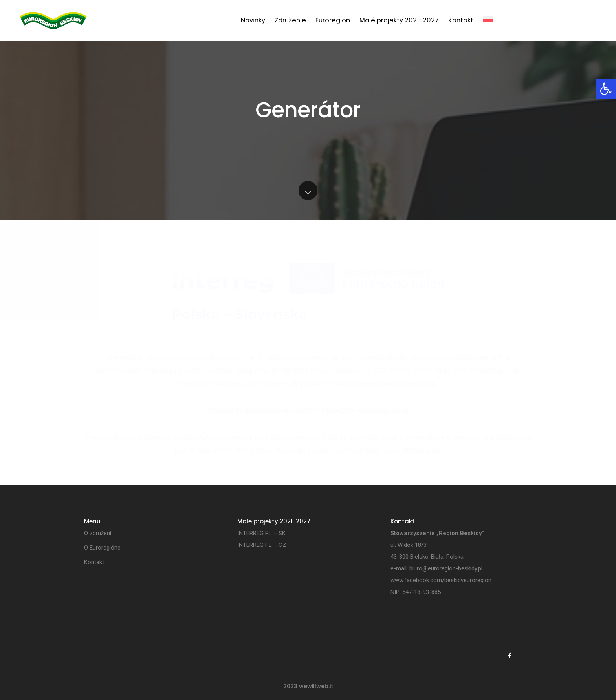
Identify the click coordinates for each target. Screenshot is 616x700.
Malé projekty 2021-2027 (399, 20)
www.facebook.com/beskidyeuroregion (441, 580)
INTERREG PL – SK (261, 533)
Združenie (290, 20)
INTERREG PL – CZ (262, 545)
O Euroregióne (102, 548)
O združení (98, 533)
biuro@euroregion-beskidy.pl (446, 568)
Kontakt (461, 20)
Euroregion (333, 20)
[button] (606, 89)
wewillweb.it (316, 686)
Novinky (253, 20)
